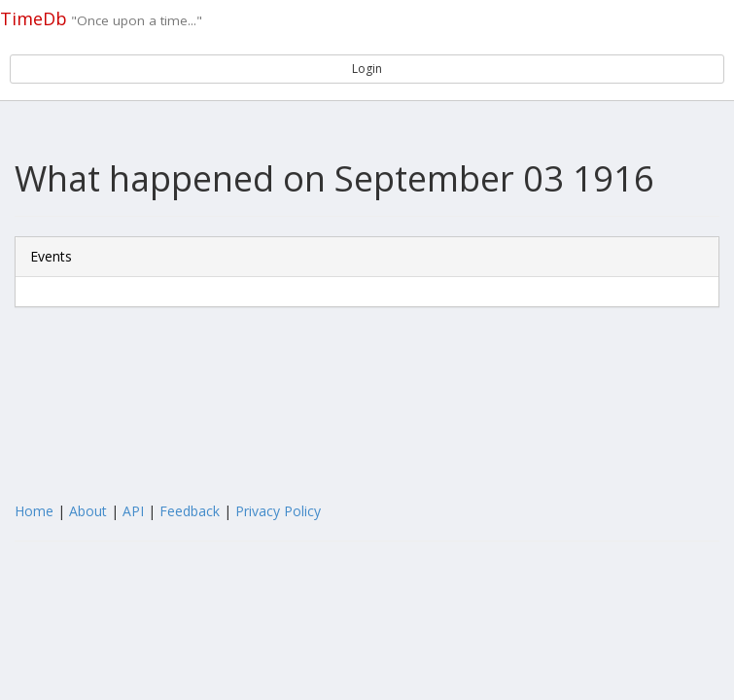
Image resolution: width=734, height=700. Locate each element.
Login (367, 69)
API (133, 511)
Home (34, 511)
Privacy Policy (278, 511)
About (88, 511)
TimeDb (34, 18)
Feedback (190, 511)
